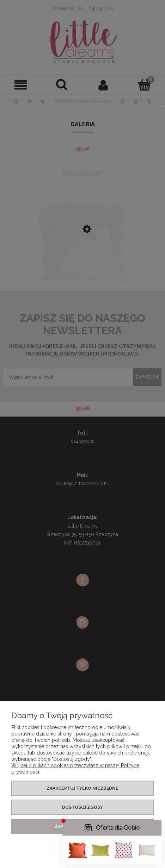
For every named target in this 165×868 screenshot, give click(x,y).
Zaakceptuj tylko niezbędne (82, 788)
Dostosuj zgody (82, 807)
